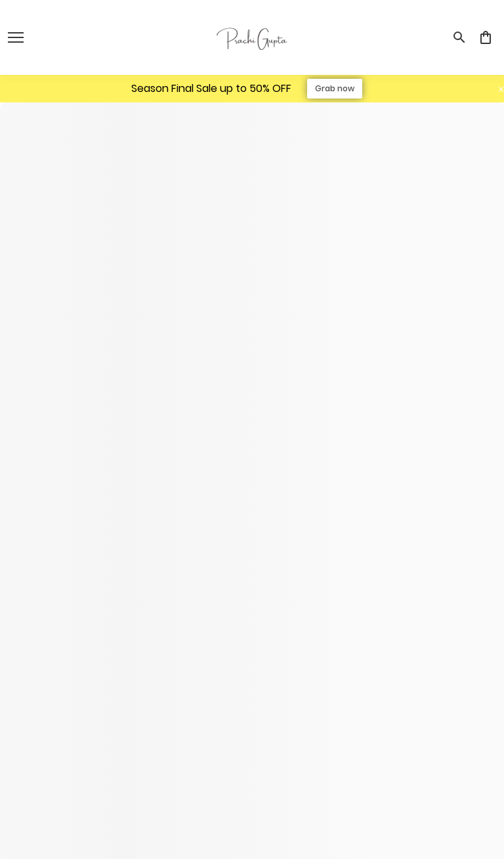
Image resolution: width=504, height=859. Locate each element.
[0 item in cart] (486, 37)
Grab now (335, 88)
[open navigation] (16, 37)
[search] (459, 37)
